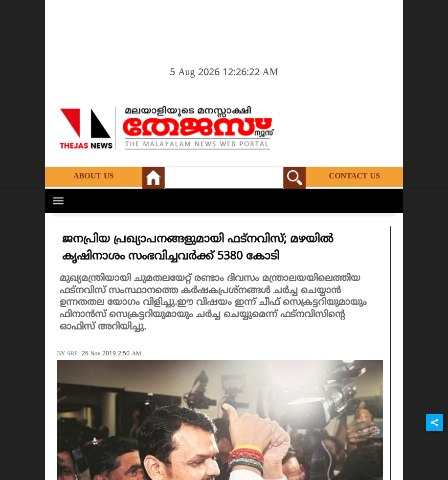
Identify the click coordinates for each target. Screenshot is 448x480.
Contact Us (355, 176)
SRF (72, 354)
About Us (93, 176)
